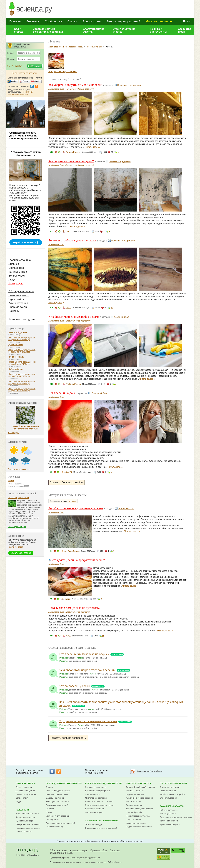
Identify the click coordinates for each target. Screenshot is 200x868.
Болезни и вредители (120, 161)
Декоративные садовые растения (104, 783)
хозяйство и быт (56, 89)
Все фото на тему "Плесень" (63, 71)
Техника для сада (93, 824)
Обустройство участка (139, 783)
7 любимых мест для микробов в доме (74, 317)
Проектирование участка (138, 816)
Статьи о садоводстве (26, 794)
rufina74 (68, 472)
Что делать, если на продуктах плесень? (78, 560)
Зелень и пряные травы (57, 794)
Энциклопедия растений (123, 21)
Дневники (33, 21)
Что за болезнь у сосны (75, 686)
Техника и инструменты (158, 30)
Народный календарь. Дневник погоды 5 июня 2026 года (22, 375)
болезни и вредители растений (80, 89)
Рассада (72, 725)
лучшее (72, 501)
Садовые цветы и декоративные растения (48, 30)
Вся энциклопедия (17, 527)
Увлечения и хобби (169, 821)
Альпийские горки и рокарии (139, 798)
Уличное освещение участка (139, 809)
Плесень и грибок (94, 47)
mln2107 (99, 709)
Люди (12, 280)
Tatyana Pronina (73, 152)
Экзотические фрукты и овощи (100, 805)
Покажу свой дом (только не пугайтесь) (74, 608)
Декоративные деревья (79, 690)
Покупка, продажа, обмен (28, 828)
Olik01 (69, 231)
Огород (49, 787)
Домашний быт (122, 317)
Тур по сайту (16, 299)
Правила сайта (18, 307)
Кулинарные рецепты (170, 824)
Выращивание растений (57, 801)
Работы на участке (169, 810)
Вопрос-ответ (92, 21)
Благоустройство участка (94, 30)
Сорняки (50, 809)
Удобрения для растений (58, 816)
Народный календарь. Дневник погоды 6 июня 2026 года (22, 363)
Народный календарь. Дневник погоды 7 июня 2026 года (22, 351)
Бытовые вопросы (75, 47)
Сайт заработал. (16, 369)
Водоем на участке (135, 794)
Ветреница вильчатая (19, 498)
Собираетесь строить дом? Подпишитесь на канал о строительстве (24, 136)
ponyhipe (87, 658)
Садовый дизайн (134, 812)
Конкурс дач (16, 284)
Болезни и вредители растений (61, 823)
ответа (53, 656)
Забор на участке (134, 805)
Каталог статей (18, 272)
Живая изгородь (134, 801)
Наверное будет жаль (18, 332)
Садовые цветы (93, 794)
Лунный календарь (25, 821)
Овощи (72, 658)
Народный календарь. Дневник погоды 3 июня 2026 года (22, 390)
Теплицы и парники (78, 709)
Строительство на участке (124, 30)
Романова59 (105, 690)
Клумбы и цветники (135, 791)
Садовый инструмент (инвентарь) (101, 828)
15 (112, 308)
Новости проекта (19, 295)
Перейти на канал (23, 242)
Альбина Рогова (73, 384)
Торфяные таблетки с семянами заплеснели (88, 721)
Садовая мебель (134, 820)
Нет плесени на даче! (62, 393)
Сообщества (53, 21)
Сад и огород (18, 30)
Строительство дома (170, 787)
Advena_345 (103, 674)
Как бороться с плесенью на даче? (71, 161)
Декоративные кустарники (97, 791)
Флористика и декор (95, 812)
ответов (53, 704)
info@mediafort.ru (114, 862)
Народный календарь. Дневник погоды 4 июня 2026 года (22, 382)
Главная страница (20, 260)
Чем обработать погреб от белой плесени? (87, 670)
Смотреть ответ (16, 547)
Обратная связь (58, 850)
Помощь (14, 311)
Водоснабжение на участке (139, 827)
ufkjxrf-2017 (90, 725)
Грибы (49, 812)
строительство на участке (78, 321)
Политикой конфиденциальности (20, 93)
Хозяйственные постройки (172, 794)
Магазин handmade (159, 21)
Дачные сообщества (25, 791)
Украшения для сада (136, 823)
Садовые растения (55, 798)
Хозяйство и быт (185, 30)
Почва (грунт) (52, 820)
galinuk (68, 599)
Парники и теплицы (55, 827)
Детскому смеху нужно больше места (26, 154)
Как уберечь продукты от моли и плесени (75, 85)
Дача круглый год (168, 814)
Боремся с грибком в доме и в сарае (72, 241)
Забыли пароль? (15, 66)
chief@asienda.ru (92, 858)
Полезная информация (129, 85)
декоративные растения (96, 693)
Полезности (22, 810)
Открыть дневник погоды (19, 469)
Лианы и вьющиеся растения (99, 801)
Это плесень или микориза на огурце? (84, 654)
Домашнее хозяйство (172, 806)
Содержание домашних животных (176, 817)
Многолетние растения (96, 798)
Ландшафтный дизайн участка (140, 787)
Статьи (72, 21)
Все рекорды (13, 433)
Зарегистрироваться (24, 73)
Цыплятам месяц (16, 345)
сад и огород (75, 661)
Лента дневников (24, 787)
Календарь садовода (25, 817)
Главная (15, 21)
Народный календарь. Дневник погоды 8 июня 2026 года (22, 339)
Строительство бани (169, 798)
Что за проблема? (16, 357)
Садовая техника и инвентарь (102, 821)
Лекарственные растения (28, 824)
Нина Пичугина (77, 858)
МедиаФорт (33, 855)
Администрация (18, 303)
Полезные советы (24, 832)
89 (103, 636)
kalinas (11, 481)
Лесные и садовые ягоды (58, 791)
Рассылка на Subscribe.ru (149, 771)
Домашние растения (95, 809)
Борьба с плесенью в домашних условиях (76, 508)
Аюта (68, 636)
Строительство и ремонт (173, 783)
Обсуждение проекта (21, 291)
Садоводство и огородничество (64, 783)
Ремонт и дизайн (168, 791)
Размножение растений (57, 805)
